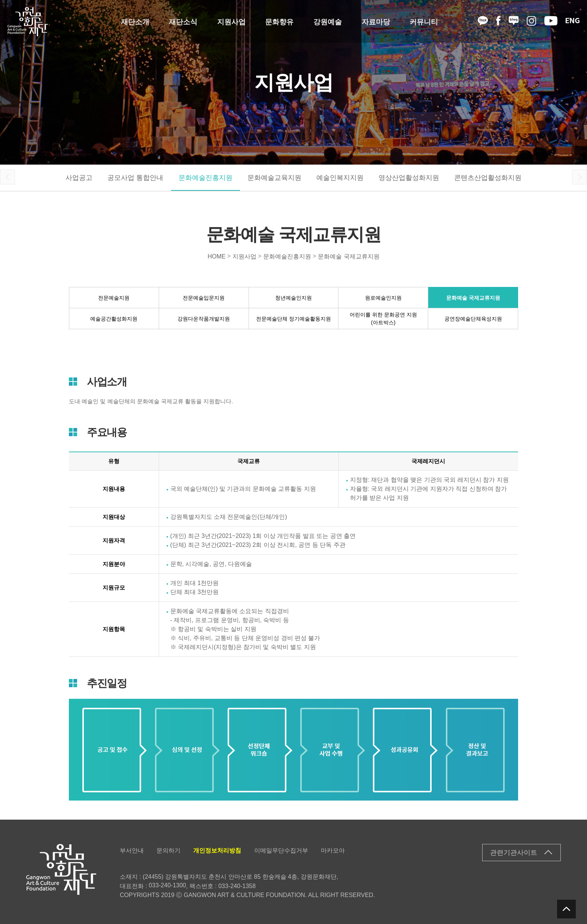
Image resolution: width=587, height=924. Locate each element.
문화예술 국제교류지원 (349, 256)
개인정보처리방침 (217, 850)
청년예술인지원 (293, 297)
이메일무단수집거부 (281, 850)
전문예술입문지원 (204, 297)
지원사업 (231, 22)
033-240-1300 (167, 885)
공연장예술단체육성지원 (473, 318)
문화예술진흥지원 (206, 178)
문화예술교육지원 (274, 178)
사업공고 (79, 178)
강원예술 (328, 22)
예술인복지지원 (340, 178)
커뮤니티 (424, 22)
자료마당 (376, 22)
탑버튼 (566, 909)
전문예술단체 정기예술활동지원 (293, 318)
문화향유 (279, 22)
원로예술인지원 (383, 297)
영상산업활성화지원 (409, 178)
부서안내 (132, 850)
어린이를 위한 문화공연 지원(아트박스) (383, 319)
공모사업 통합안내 (135, 178)
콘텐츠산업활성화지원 (488, 178)
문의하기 (168, 850)
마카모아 (333, 850)
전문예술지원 (114, 297)
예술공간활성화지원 (114, 318)
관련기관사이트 (514, 853)
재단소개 (135, 22)
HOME (216, 256)
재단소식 (183, 22)
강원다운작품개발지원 (204, 318)
